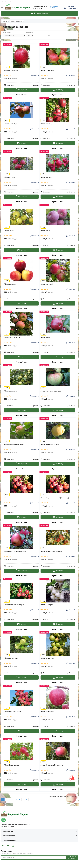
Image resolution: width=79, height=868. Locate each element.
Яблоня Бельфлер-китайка (13, 712)
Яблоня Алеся (45, 231)
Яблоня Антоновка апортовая (51, 391)
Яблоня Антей (45, 338)
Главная (5, 21)
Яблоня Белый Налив (11, 658)
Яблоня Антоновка (10, 391)
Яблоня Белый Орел (47, 658)
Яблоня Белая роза (47, 605)
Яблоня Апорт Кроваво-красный (15, 551)
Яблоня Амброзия (10, 284)
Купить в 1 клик (21, 95)
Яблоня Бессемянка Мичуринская (52, 765)
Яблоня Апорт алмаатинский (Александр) (55, 498)
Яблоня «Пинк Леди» (11, 124)
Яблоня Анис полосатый (12, 338)
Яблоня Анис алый (47, 284)
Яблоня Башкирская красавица (51, 551)
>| (27, 799)
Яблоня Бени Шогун (47, 712)
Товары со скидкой (17, 21)
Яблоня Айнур (9, 231)
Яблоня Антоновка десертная (14, 444)
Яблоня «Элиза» (10, 177)
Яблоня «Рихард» (46, 124)
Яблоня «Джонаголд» (48, 70)
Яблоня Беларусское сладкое (14, 605)
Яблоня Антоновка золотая (50, 444)
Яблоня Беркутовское (11, 765)
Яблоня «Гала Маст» (11, 70)
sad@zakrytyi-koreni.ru (54, 7)
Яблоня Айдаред (46, 177)
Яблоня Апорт (9, 498)
